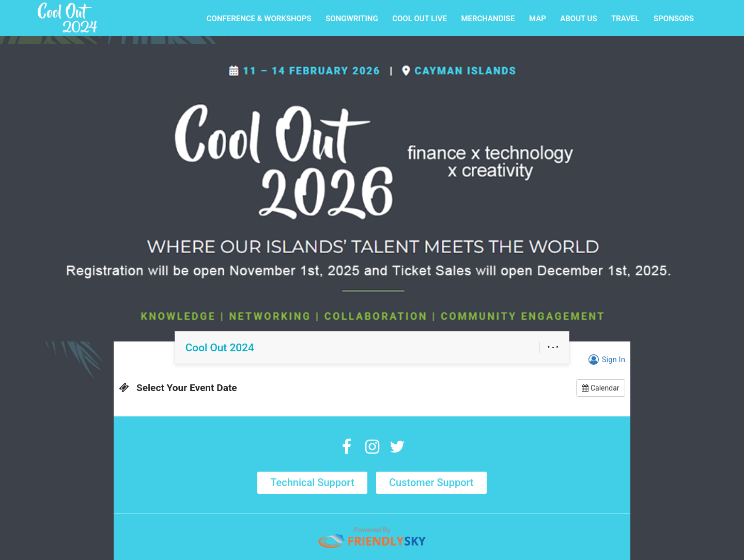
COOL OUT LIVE (420, 19)
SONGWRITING (352, 19)
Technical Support (312, 483)
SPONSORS (674, 19)
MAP (538, 19)
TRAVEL (625, 19)
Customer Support (431, 483)
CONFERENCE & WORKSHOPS (259, 19)
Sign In (605, 360)
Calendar (600, 388)
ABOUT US (578, 19)
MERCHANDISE (488, 19)
